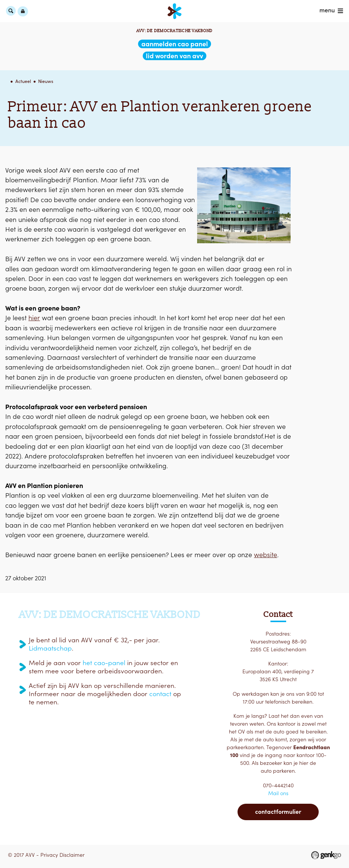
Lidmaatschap (50, 648)
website (266, 555)
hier (34, 318)
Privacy (49, 855)
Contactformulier (278, 812)
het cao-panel (104, 663)
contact (160, 694)
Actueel (23, 81)
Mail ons (278, 793)
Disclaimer (72, 855)
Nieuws (46, 81)
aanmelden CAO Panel (175, 44)
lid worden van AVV (174, 56)
